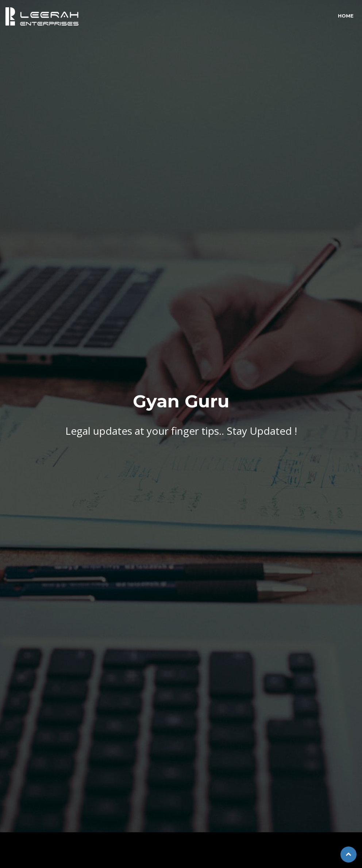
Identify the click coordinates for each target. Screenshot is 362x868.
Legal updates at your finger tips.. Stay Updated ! (181, 426)
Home (346, 16)
